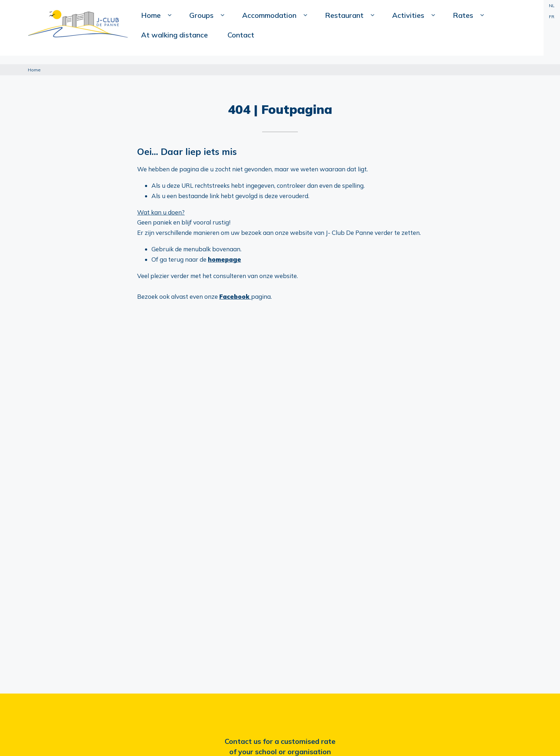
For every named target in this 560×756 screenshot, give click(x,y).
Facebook (235, 296)
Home (173, 52)
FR (551, 17)
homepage (224, 259)
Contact (516, 36)
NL (551, 6)
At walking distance (465, 36)
